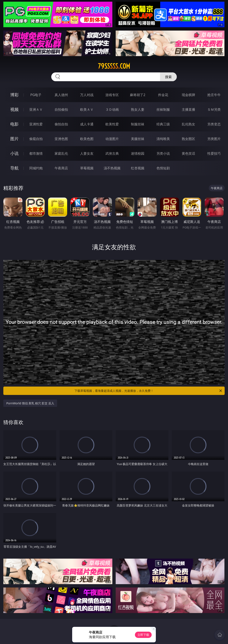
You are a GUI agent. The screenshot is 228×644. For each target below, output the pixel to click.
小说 (14, 153)
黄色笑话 (188, 153)
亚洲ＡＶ (36, 109)
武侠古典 (112, 153)
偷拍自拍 (61, 124)
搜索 (168, 77)
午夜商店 (61, 168)
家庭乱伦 (61, 153)
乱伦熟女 (188, 124)
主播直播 (188, 109)
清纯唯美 (163, 139)
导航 (14, 168)
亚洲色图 (61, 139)
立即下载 (143, 635)
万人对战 (87, 95)
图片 (14, 139)
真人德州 (61, 95)
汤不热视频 (112, 168)
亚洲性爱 (36, 124)
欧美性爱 (112, 124)
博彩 (14, 95)
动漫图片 (112, 139)
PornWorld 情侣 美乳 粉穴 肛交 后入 (30, 403)
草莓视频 (87, 168)
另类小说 (163, 153)
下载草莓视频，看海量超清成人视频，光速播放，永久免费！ (149, 391)
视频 (14, 109)
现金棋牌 (188, 95)
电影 (14, 124)
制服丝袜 (138, 124)
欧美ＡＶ (87, 109)
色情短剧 (163, 168)
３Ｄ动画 (112, 109)
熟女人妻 (138, 109)
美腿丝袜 (138, 139)
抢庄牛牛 (214, 95)
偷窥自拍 (36, 139)
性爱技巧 (214, 153)
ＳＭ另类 (214, 109)
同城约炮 (36, 168)
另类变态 (214, 124)
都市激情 (36, 153)
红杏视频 (138, 168)
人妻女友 (87, 153)
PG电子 (36, 95)
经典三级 (163, 124)
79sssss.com (114, 66)
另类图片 (214, 139)
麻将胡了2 (138, 95)
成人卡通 (87, 124)
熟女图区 (188, 139)
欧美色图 (87, 139)
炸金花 (163, 95)
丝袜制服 (163, 109)
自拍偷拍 (61, 109)
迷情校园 (138, 153)
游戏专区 (112, 95)
